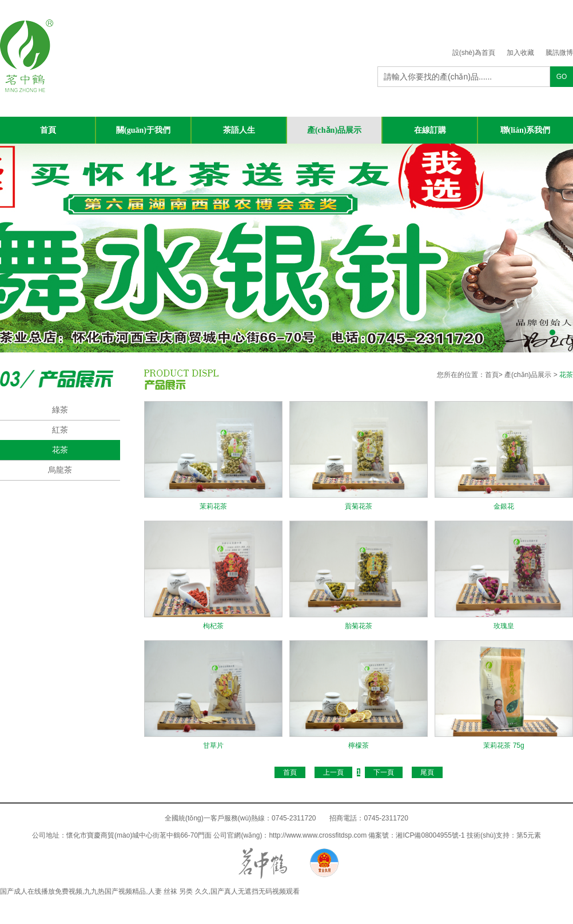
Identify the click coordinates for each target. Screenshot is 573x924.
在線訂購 (430, 130)
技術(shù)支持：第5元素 (504, 835)
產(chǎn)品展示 (334, 130)
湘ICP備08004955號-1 (430, 835)
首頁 (48, 130)
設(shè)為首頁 (474, 53)
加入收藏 (520, 53)
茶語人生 (239, 130)
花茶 (60, 450)
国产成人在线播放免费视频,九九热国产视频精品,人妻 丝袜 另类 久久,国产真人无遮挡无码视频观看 (150, 891)
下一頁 (384, 772)
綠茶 (60, 410)
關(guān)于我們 (143, 130)
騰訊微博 (559, 53)
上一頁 (333, 772)
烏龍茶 (60, 470)
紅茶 (60, 430)
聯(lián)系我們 (526, 130)
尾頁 (427, 772)
